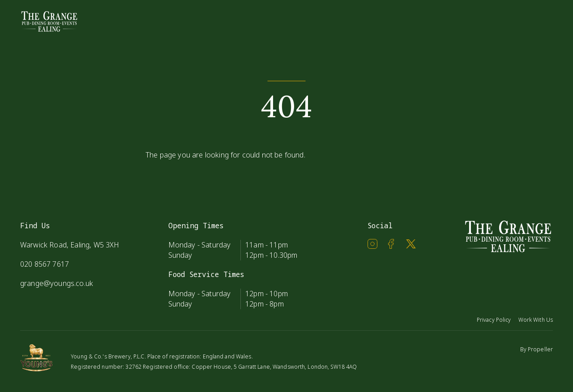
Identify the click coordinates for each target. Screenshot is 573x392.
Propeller (540, 349)
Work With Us (536, 320)
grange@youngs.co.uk (57, 283)
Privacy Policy (494, 320)
